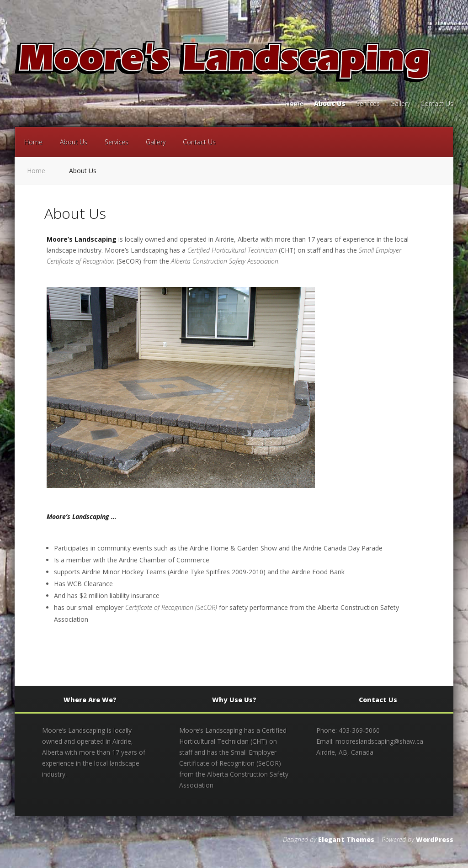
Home (294, 104)
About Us (330, 104)
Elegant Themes (346, 839)
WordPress (435, 839)
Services (368, 104)
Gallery (400, 104)
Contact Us (437, 104)
